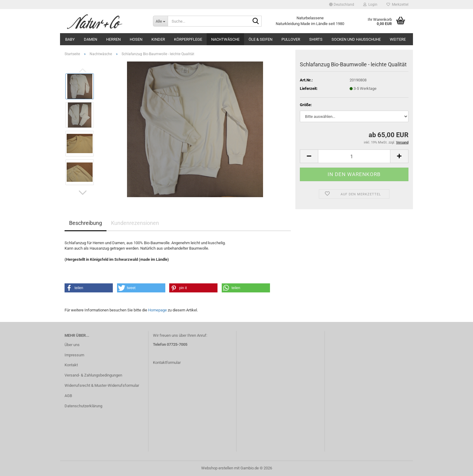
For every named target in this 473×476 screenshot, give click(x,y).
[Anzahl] (354, 156)
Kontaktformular (167, 363)
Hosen (136, 39)
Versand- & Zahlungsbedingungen (93, 375)
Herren (113, 39)
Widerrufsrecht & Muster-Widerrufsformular (102, 385)
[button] (342, 5)
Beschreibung (86, 223)
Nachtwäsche (225, 39)
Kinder (158, 39)
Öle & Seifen (260, 39)
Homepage (157, 310)
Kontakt (71, 365)
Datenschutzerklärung (83, 406)
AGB (68, 396)
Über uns (72, 345)
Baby (70, 39)
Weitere (398, 39)
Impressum (74, 355)
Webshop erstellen (217, 468)
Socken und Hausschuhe (356, 39)
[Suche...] (160, 21)
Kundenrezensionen (135, 223)
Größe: (306, 105)
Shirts (316, 39)
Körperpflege (188, 39)
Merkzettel (397, 5)
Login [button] (370, 5)
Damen (90, 39)
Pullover (291, 39)
